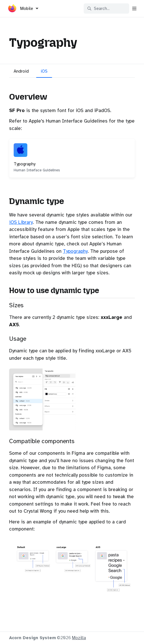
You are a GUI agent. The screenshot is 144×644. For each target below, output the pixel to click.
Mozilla (79, 638)
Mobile (27, 9)
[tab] (21, 72)
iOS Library (21, 222)
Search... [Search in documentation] (98, 9)
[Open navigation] (134, 9)
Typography (75, 251)
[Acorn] (12, 9)
